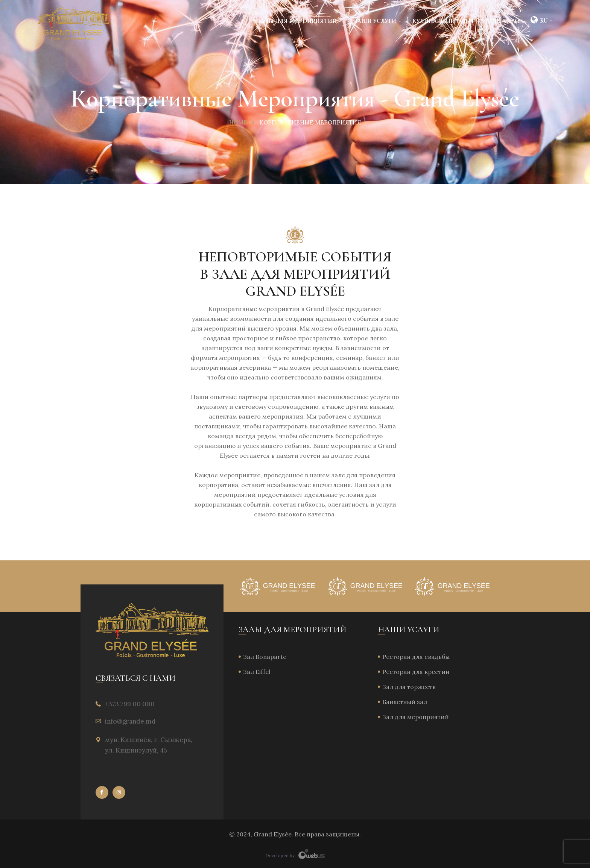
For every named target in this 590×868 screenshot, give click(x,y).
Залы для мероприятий (297, 21)
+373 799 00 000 (130, 704)
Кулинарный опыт (443, 21)
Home (238, 122)
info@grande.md (130, 721)
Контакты (503, 21)
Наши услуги (375, 21)
